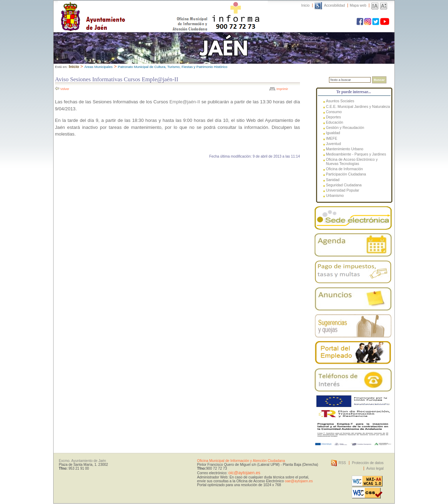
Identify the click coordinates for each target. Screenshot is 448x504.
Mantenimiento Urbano (345, 149)
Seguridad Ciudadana (344, 185)
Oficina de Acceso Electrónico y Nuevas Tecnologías (352, 161)
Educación (334, 122)
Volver (65, 89)
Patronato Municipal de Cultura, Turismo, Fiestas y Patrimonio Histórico (173, 67)
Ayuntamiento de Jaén (123, 9)
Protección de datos (368, 463)
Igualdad (333, 133)
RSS (342, 463)
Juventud (333, 144)
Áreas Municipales (99, 67)
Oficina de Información (344, 169)
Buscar (379, 80)
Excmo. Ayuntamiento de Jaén (82, 461)
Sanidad (333, 180)
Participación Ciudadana (346, 174)
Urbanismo (335, 195)
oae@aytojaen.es (299, 481)
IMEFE (331, 138)
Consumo (334, 112)
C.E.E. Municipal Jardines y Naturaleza (358, 106)
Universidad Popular (342, 190)
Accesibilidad (335, 5)
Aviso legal (375, 468)
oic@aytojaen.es (244, 473)
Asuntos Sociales (340, 101)
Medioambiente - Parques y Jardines (356, 154)
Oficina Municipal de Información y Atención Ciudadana (241, 461)
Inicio (306, 5)
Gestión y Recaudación (345, 127)
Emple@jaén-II (185, 102)
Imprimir (282, 89)
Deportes (333, 117)
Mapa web (358, 5)
